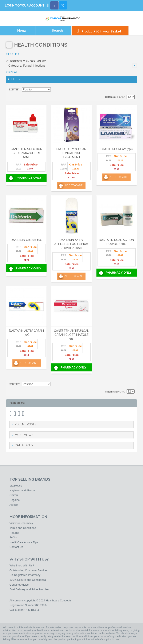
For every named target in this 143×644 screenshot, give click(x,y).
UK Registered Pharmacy (25, 575)
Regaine (15, 500)
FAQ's (13, 537)
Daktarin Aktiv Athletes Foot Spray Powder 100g (71, 244)
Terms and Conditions (23, 528)
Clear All (12, 72)
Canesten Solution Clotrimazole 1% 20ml (27, 153)
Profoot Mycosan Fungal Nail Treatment (71, 153)
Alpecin (14, 505)
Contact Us (16, 547)
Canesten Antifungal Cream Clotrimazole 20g (71, 335)
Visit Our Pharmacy (21, 523)
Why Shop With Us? (22, 565)
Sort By (14, 89)
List (131, 90)
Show (120, 97)
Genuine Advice (19, 585)
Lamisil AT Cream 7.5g (116, 149)
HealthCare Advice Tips (24, 542)
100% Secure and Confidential (28, 580)
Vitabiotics (16, 486)
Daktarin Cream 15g (27, 240)
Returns (14, 533)
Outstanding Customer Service (28, 570)
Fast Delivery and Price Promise (29, 589)
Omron (14, 495)
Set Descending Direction (55, 90)
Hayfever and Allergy (22, 490)
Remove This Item (135, 66)
